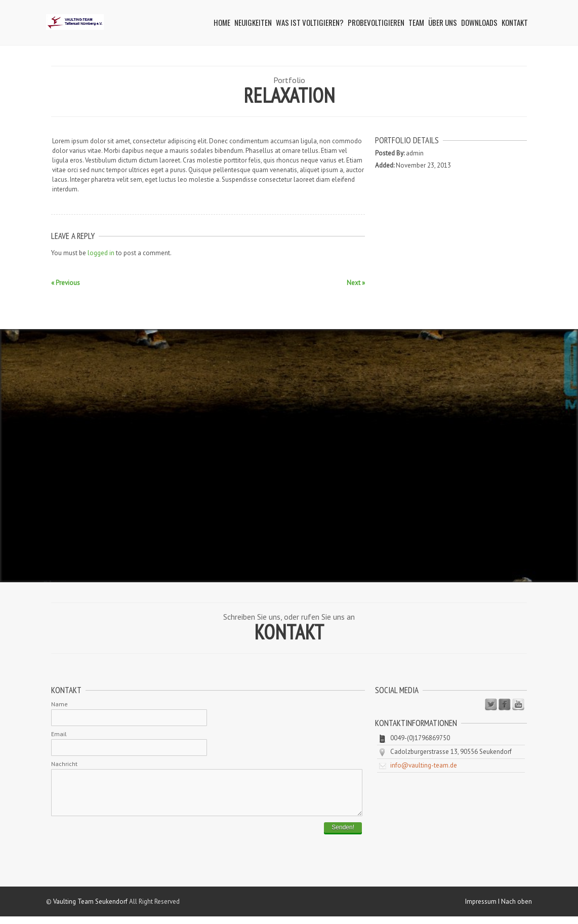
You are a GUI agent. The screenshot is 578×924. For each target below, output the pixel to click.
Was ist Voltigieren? (310, 22)
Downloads (479, 22)
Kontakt (515, 22)
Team (416, 22)
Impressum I (483, 909)
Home (222, 22)
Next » (356, 283)
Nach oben (517, 909)
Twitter (491, 705)
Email (59, 734)
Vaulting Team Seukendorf (90, 909)
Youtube (518, 705)
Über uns (443, 22)
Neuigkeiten (253, 22)
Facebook (505, 705)
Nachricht (64, 764)
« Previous (66, 283)
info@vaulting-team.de (424, 765)
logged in (101, 253)
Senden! (343, 835)
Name (59, 704)
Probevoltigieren (376, 22)
